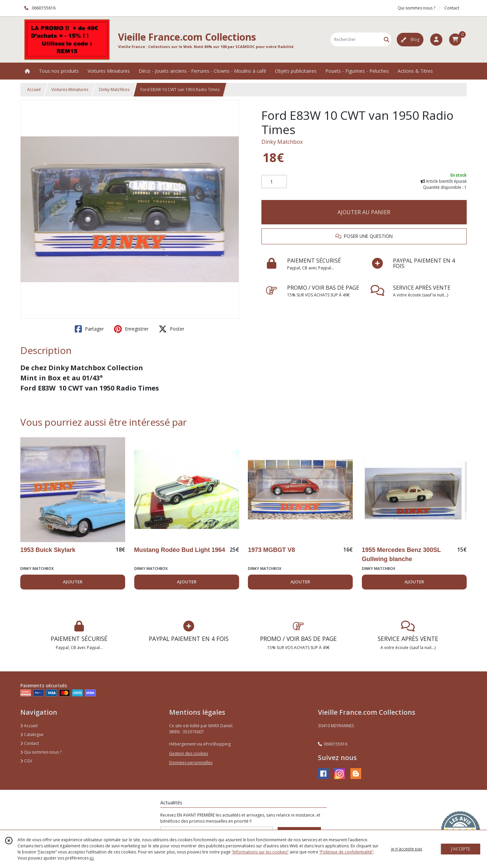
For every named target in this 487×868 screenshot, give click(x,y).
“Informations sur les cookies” (260, 852)
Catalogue (32, 735)
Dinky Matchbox (114, 90)
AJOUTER (73, 582)
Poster (171, 329)
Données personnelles (191, 763)
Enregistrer (131, 329)
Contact (452, 8)
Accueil (34, 90)
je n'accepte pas (407, 849)
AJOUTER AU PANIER (364, 212)
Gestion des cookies (189, 753)
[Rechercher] (387, 39)
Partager (89, 329)
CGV (26, 761)
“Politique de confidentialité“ (346, 852)
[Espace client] (436, 40)
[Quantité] (274, 182)
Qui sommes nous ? (41, 752)
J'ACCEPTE (461, 849)
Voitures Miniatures (70, 90)
